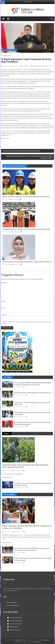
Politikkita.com (14, 627)
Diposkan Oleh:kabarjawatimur (10, 66)
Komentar (5, 283)
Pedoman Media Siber (13, 605)
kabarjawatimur (16, 199)
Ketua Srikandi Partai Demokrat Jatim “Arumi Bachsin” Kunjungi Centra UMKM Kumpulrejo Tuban (29, 157)
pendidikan (14, 50)
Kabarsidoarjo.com (16, 618)
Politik (14, 521)
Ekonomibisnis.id (15, 630)
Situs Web (4, 315)
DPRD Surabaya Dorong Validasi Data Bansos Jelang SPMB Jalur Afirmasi (27, 262)
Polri (17, 460)
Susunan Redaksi (11, 602)
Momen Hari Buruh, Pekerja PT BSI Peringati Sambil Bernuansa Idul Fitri (26, 197)
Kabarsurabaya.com (16, 621)
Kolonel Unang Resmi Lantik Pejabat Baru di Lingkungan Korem (33, 393)
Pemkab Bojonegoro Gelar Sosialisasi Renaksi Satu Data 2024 (22, 151)
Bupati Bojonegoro (37, 66)
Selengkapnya (7, 477)
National (11, 460)
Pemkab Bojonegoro (47, 66)
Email (3, 308)
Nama (3, 301)
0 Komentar (24, 66)
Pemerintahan (5, 50)
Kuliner (5, 460)
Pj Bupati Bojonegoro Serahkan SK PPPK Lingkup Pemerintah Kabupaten (27, 229)
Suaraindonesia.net (16, 624)
